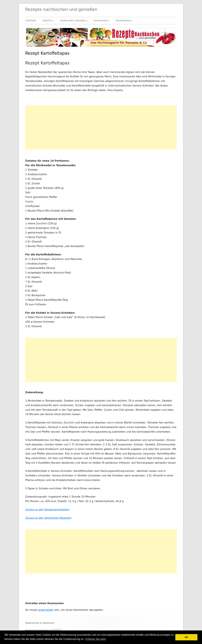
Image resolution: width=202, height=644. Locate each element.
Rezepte (47, 21)
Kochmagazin (123, 21)
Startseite (31, 21)
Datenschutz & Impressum (40, 623)
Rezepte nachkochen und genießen (61, 9)
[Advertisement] (101, 127)
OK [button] (186, 637)
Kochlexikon (101, 21)
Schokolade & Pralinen (73, 21)
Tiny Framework (42, 630)
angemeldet (46, 610)
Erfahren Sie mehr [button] (96, 639)
